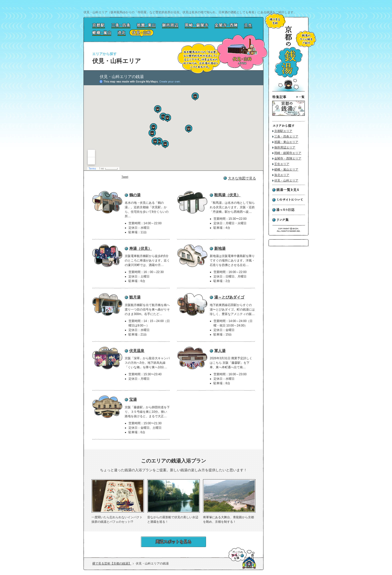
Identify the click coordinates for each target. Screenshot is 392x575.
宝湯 (133, 399)
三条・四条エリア (286, 136)
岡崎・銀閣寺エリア (288, 153)
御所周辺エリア (285, 147)
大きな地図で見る (242, 178)
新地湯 (220, 248)
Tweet (125, 177)
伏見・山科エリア (286, 180)
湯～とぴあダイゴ (229, 297)
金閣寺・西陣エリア (288, 158)
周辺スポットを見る (173, 542)
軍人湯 (220, 351)
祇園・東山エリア (286, 142)
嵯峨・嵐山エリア (286, 169)
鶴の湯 (135, 195)
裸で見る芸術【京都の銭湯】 (112, 563)
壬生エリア (282, 164)
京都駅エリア (283, 131)
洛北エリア (282, 175)
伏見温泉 (137, 351)
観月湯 (135, 297)
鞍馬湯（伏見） (227, 195)
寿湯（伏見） (140, 248)
